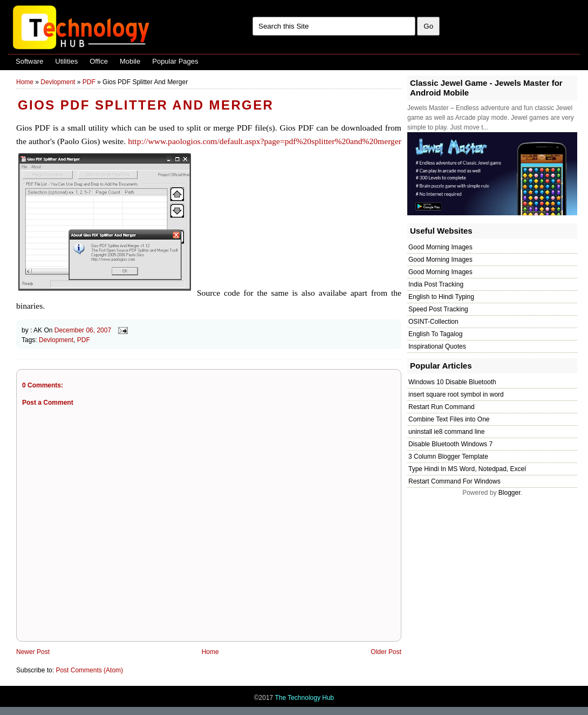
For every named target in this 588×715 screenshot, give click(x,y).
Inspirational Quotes (437, 346)
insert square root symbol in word (456, 394)
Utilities (66, 61)
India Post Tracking (436, 284)
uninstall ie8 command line (446, 432)
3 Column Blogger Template (448, 457)
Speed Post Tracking (438, 309)
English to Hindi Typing (441, 297)
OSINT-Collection (433, 322)
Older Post (386, 652)
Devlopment (58, 82)
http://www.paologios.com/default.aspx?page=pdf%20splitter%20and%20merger (265, 141)
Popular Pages (175, 61)
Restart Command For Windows (454, 481)
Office (99, 61)
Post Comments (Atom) (89, 670)
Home (25, 82)
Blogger (510, 493)
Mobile (130, 61)
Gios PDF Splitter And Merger (146, 105)
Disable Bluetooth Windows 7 (450, 444)
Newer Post (33, 652)
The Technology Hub (304, 698)
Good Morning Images (440, 247)
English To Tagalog (435, 334)
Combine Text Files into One (449, 419)
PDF (89, 82)
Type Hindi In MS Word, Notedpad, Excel (467, 469)
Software (29, 61)
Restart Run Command (442, 407)
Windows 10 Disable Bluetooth (452, 382)
